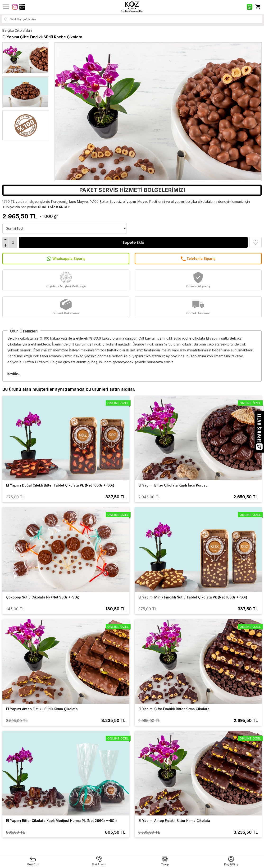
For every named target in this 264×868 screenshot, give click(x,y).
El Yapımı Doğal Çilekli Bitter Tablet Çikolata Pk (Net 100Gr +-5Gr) (60, 485)
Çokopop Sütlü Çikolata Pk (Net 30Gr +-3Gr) (43, 597)
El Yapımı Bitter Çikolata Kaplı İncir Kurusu (173, 485)
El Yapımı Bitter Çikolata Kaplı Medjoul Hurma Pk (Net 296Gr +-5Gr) (61, 821)
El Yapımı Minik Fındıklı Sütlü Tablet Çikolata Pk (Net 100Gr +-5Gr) (193, 597)
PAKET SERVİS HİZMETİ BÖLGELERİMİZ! (132, 190)
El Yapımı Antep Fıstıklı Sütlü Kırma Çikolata (42, 709)
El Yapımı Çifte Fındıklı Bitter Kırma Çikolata (174, 709)
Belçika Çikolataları (17, 30)
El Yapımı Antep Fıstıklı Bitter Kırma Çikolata (174, 821)
